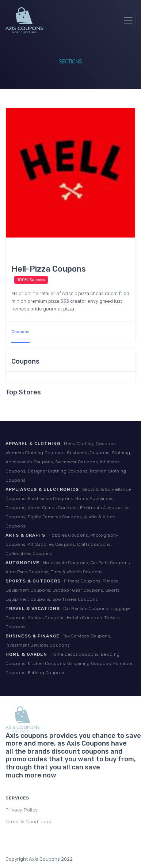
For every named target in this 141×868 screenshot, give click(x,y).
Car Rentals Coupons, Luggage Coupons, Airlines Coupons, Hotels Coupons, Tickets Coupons (68, 618)
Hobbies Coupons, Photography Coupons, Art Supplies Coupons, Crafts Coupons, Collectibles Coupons (62, 544)
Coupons (20, 332)
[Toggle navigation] (128, 20)
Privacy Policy (22, 810)
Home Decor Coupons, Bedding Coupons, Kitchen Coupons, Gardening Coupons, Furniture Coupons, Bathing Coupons (69, 663)
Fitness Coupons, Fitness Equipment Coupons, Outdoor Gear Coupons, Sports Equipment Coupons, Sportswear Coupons (62, 590)
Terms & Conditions (28, 822)
